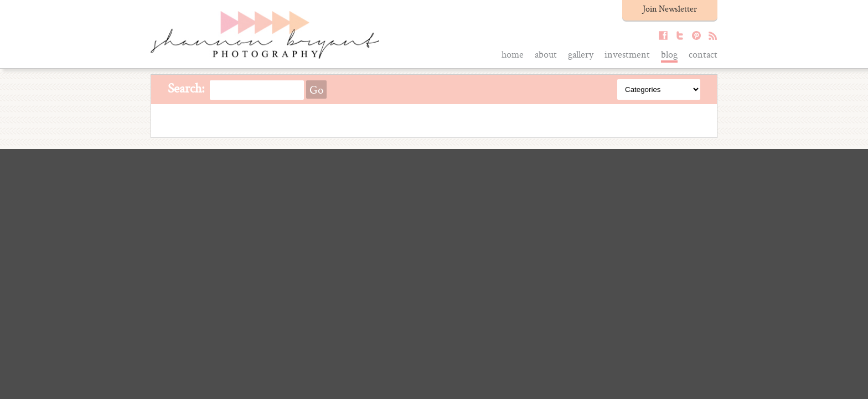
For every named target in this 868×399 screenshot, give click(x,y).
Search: (186, 88)
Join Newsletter (670, 9)
